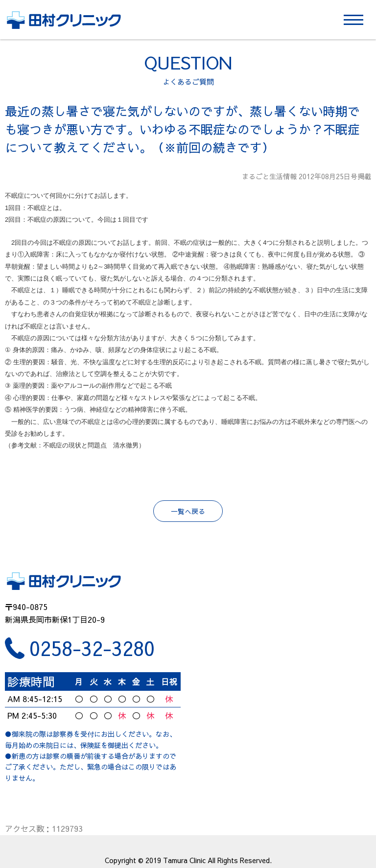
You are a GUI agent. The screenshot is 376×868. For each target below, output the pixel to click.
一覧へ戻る (188, 511)
